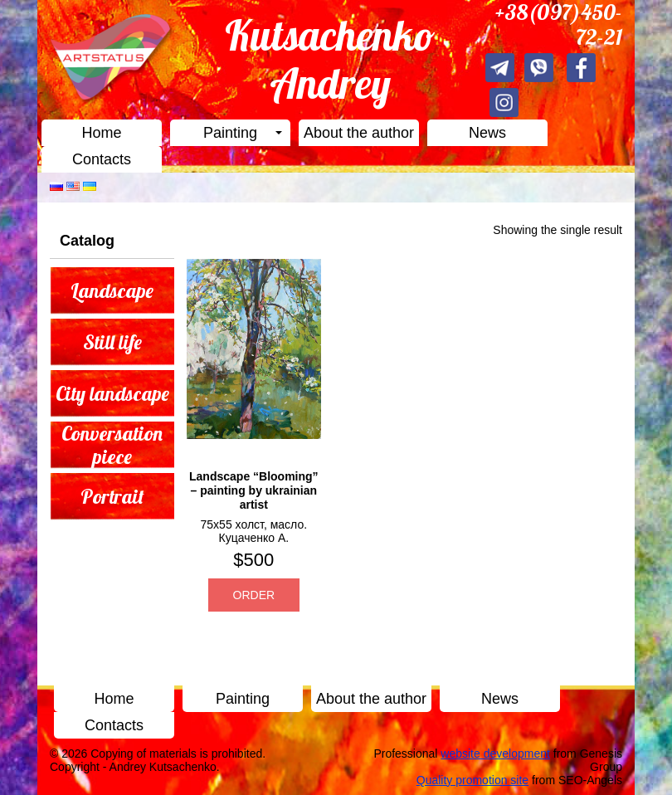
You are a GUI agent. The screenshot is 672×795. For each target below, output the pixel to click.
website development (495, 754)
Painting (230, 133)
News (487, 133)
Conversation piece (112, 445)
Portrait (112, 496)
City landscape (112, 393)
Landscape (112, 290)
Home (101, 133)
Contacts (102, 159)
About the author (359, 133)
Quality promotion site (472, 780)
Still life (112, 342)
